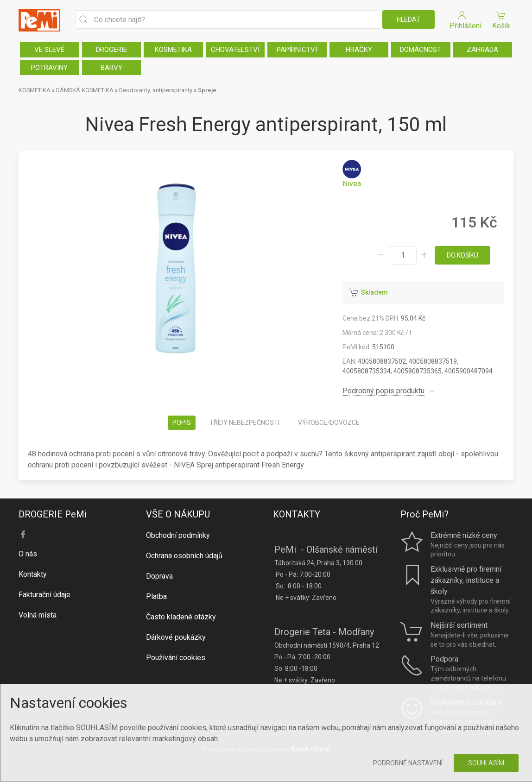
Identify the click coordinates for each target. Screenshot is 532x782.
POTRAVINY (49, 68)
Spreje (207, 90)
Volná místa (38, 615)
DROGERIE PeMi (53, 514)
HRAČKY (359, 50)
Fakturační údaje (44, 595)
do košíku (462, 255)
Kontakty (33, 574)
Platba (156, 596)
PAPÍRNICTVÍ (297, 50)
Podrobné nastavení (408, 763)
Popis (182, 423)
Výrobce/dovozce (329, 423)
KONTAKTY (297, 514)
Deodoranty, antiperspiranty (156, 90)
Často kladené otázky (181, 617)
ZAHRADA (482, 50)
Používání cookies (176, 658)
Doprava (159, 576)
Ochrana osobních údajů (184, 556)
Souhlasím (486, 763)
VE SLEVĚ (50, 50)
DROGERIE (111, 50)
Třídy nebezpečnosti (244, 423)
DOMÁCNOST (421, 50)
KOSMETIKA (173, 50)
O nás (28, 554)
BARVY (111, 68)
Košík (501, 20)
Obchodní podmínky (178, 535)
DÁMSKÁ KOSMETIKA (85, 90)
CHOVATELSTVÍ (235, 50)
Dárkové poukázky (176, 637)
